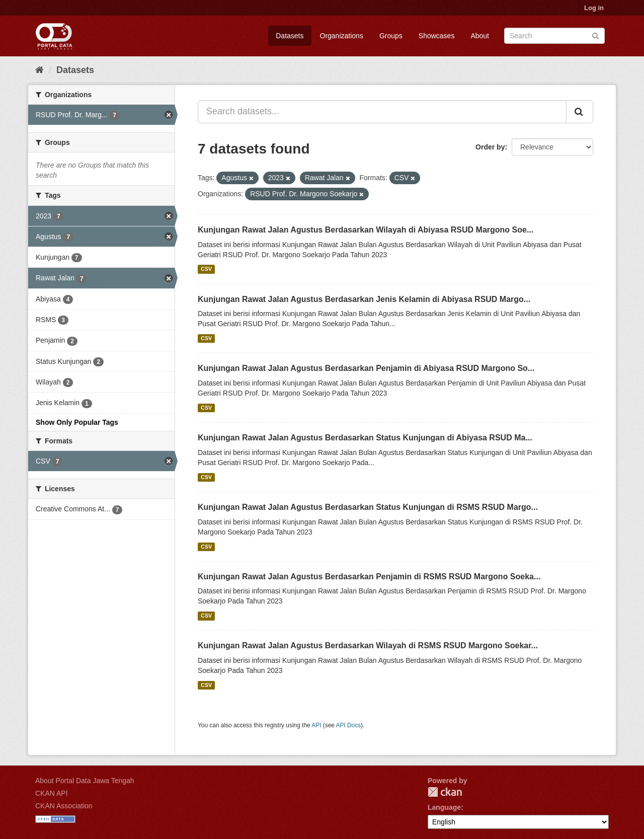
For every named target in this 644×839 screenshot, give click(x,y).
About (480, 36)
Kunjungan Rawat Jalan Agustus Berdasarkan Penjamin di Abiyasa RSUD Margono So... (366, 368)
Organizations (342, 36)
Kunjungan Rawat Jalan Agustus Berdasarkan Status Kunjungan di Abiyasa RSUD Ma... (365, 438)
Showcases (437, 36)
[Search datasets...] (382, 112)
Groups (391, 36)
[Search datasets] (554, 36)
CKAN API (52, 793)
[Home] (39, 70)
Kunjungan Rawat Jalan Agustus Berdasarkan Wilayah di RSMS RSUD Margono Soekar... (368, 645)
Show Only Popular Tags (77, 422)
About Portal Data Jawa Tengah (85, 781)
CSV (206, 269)
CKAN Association (64, 806)
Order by (490, 147)
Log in (594, 8)
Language (444, 807)
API (316, 725)
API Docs (349, 725)
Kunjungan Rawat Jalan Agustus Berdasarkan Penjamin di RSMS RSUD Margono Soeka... (369, 577)
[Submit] (595, 35)
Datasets (290, 36)
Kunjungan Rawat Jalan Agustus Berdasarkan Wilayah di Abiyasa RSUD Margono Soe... (366, 230)
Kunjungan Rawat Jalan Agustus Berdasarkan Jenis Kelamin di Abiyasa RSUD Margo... (364, 299)
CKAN (445, 792)
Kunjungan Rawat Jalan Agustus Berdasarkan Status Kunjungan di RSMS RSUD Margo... (368, 507)
